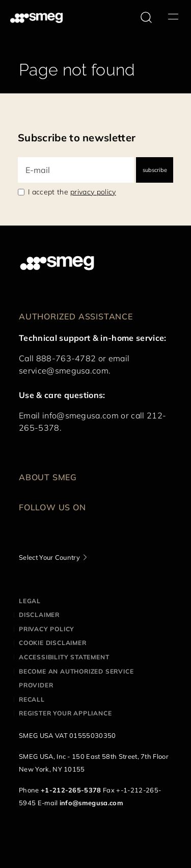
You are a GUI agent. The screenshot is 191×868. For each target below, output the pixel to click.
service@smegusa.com (64, 370)
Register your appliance (65, 713)
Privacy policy (47, 629)
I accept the (72, 192)
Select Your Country (49, 557)
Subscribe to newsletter (77, 138)
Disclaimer (39, 615)
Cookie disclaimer (53, 643)
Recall (32, 699)
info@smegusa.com (80, 415)
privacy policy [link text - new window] (93, 192)
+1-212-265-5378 (71, 790)
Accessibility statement (64, 657)
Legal (30, 601)
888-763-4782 (66, 358)
